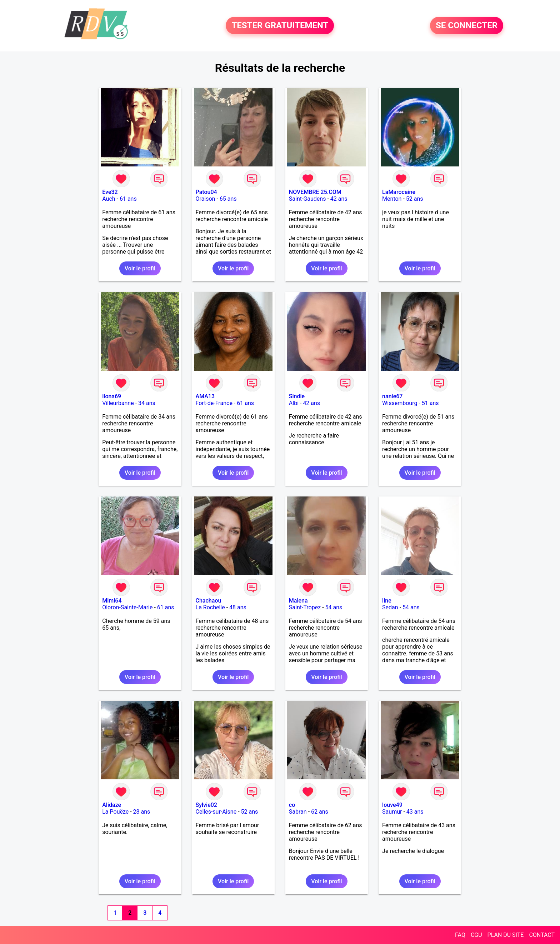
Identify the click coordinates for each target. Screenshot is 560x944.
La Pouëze (115, 812)
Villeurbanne (118, 403)
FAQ (460, 935)
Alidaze (112, 805)
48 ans (238, 607)
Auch (109, 199)
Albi (294, 403)
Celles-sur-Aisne (216, 812)
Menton (392, 199)
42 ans (339, 199)
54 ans (334, 607)
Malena (298, 601)
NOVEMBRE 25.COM (315, 192)
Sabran (298, 812)
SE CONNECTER (467, 26)
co (292, 805)
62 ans (320, 812)
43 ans (415, 812)
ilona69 (112, 396)
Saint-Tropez (305, 607)
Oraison (206, 199)
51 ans (430, 403)
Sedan (390, 607)
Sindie (297, 396)
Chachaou (209, 601)
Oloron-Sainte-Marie (127, 607)
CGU (476, 935)
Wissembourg (400, 403)
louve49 (392, 805)
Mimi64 (112, 601)
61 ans (128, 199)
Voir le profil (140, 268)
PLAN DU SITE (506, 935)
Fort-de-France (214, 403)
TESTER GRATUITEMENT (280, 26)
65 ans (228, 199)
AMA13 (205, 396)
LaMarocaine (399, 192)
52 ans (415, 199)
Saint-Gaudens (307, 199)
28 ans (142, 812)
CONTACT (542, 935)
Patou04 (206, 192)
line (387, 601)
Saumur (392, 812)
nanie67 (392, 396)
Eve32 (110, 192)
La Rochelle (210, 607)
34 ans (147, 403)
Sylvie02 (206, 805)
